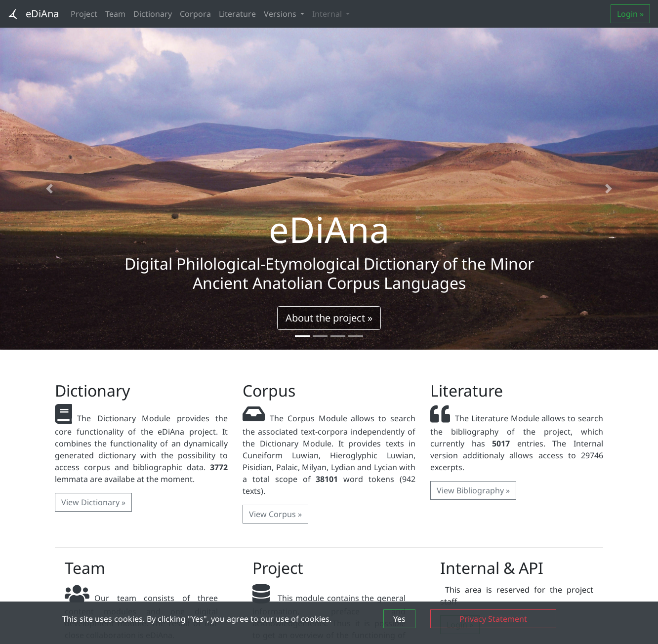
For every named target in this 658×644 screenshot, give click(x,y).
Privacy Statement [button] (493, 619)
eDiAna (42, 14)
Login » (630, 14)
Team (115, 14)
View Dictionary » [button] (93, 502)
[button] (49, 189)
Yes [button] (399, 619)
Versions (281, 14)
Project (84, 14)
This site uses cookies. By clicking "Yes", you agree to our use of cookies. (197, 619)
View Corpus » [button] (275, 514)
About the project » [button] (329, 318)
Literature (237, 14)
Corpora (195, 14)
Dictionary (153, 14)
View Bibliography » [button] (473, 490)
